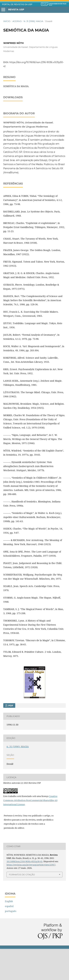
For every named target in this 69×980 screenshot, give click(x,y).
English (9, 932)
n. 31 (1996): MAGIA (33, 21)
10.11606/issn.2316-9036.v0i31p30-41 (25, 893)
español (9, 937)
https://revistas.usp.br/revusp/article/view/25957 (31, 896)
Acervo (17, 21)
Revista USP (16, 10)
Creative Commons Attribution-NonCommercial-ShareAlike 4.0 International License (30, 831)
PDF (10, 737)
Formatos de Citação (22, 906)
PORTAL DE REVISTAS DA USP (17, 4)
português (11, 942)
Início (7, 21)
